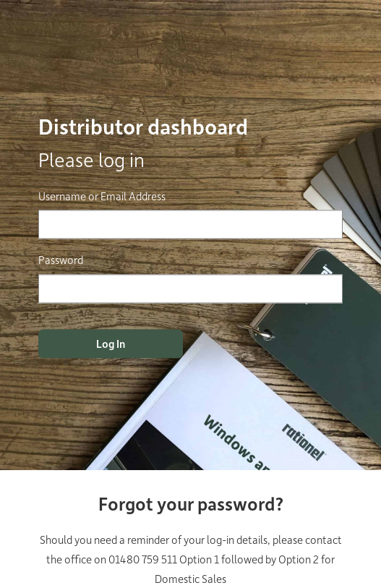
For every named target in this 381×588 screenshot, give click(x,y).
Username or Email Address (102, 196)
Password (61, 260)
